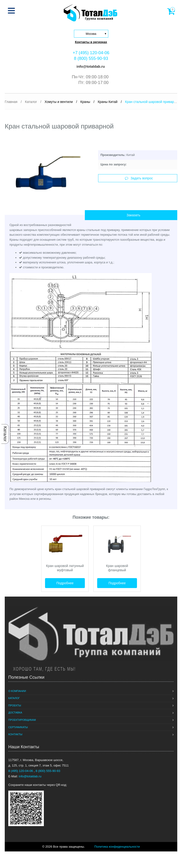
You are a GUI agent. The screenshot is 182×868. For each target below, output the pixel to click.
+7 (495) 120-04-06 (91, 53)
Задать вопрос (139, 178)
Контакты (15, 734)
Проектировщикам (22, 720)
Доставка (15, 713)
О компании (17, 691)
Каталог (5, 434)
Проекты (15, 705)
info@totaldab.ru (90, 66)
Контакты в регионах (91, 42)
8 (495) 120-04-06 (21, 771)
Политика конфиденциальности (117, 847)
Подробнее (65, 583)
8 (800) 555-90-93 (91, 58)
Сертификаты (18, 727)
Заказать (133, 215)
